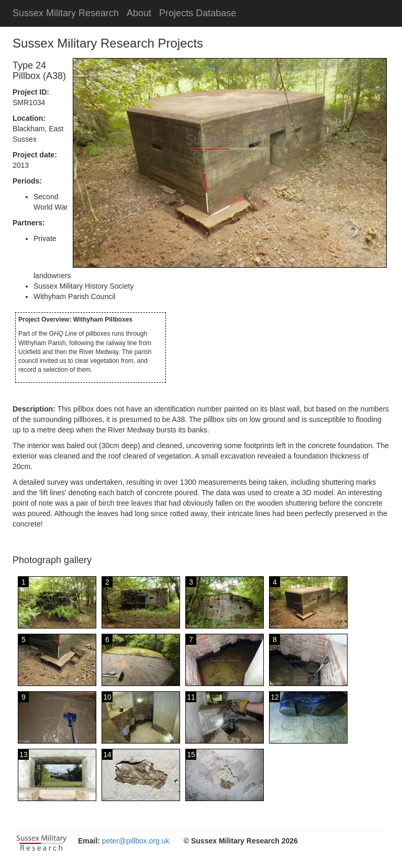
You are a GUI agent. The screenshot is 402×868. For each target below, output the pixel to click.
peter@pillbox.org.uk (136, 841)
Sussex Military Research (66, 13)
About (139, 13)
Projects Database (198, 13)
